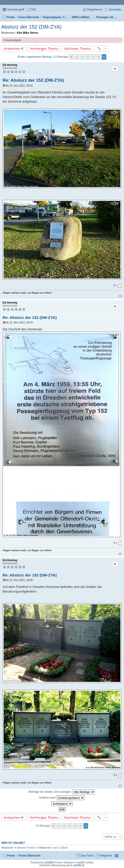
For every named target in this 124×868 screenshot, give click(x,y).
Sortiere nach (62, 798)
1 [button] (77, 57)
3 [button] (88, 57)
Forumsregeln (13, 40)
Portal (11, 17)
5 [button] (99, 57)
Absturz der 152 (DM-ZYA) (31, 27)
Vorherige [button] (71, 57)
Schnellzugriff (16, 9)
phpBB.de (79, 865)
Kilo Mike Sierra (28, 33)
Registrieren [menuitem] (95, 9)
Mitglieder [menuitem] (106, 855)
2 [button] (82, 57)
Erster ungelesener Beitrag (34, 57)
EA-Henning (10, 65)
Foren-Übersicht (30, 855)
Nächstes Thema (77, 49)
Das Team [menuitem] (87, 855)
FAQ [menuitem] (33, 9)
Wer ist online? (13, 843)
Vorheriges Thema (44, 49)
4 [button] (93, 57)
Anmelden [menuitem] (115, 9)
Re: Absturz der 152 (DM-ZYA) (33, 80)
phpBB (49, 863)
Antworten (12, 49)
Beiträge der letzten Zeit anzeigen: (62, 792)
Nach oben (120, 296)
